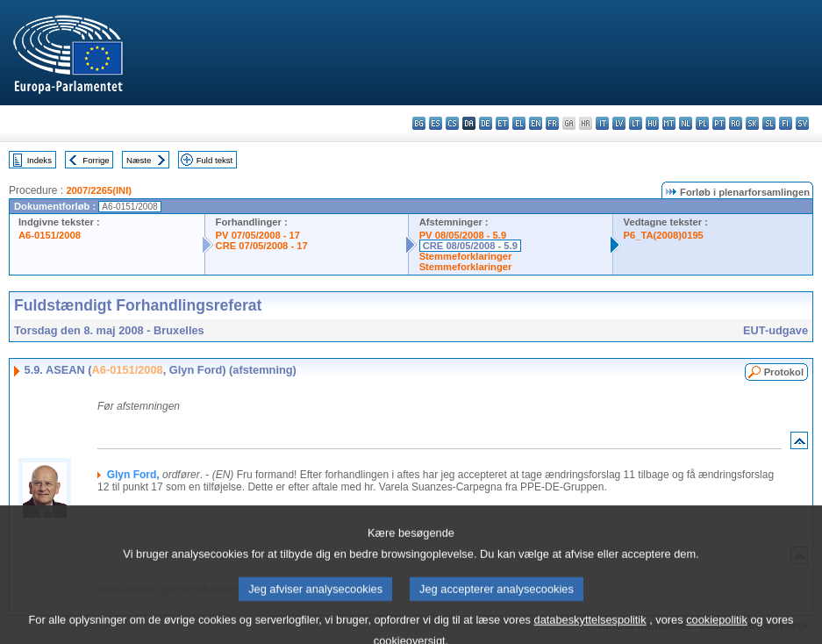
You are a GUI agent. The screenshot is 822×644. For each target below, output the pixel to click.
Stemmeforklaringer (466, 256)
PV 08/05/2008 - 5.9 (463, 235)
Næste (139, 160)
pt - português (719, 123)
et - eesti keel (502, 123)
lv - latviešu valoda (619, 123)
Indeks (39, 160)
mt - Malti (669, 123)
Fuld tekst (215, 160)
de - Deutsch (486, 123)
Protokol (784, 372)
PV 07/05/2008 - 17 (258, 235)
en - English (536, 123)
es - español (436, 123)
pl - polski (702, 123)
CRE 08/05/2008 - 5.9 (470, 246)
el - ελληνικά (519, 123)
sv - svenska (802, 123)
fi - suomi (786, 123)
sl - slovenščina (769, 123)
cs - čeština (452, 123)
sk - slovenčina (752, 123)
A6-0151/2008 (50, 235)
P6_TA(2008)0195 (664, 235)
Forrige (96, 160)
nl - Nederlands (686, 123)
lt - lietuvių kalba (636, 123)
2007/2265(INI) (99, 190)
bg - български (419, 123)
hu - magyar (652, 123)
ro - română (736, 123)
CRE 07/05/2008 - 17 (262, 246)
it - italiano (602, 123)
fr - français (552, 123)
